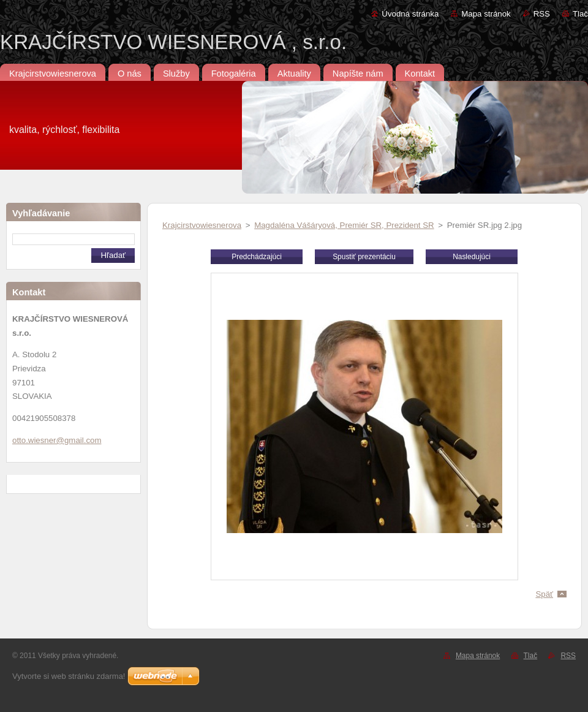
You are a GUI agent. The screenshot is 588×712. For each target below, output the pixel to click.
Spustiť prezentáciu (364, 257)
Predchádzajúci (257, 257)
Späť (544, 594)
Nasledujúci (472, 257)
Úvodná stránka (410, 14)
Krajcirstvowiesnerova (202, 225)
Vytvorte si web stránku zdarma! (69, 676)
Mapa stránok (486, 14)
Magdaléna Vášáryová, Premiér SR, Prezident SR (344, 225)
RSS (542, 14)
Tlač (580, 14)
